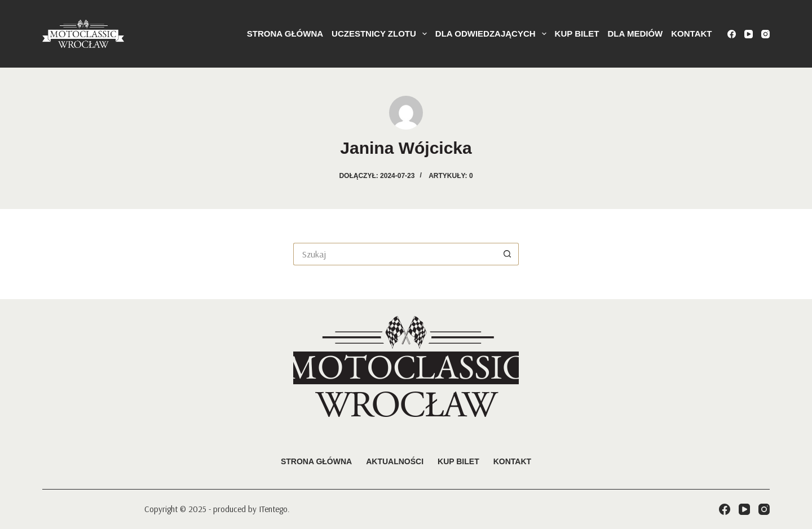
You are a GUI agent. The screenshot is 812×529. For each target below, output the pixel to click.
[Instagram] (765, 34)
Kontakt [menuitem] (691, 34)
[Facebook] (732, 34)
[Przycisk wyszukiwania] (507, 254)
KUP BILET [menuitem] (577, 34)
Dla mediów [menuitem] (636, 34)
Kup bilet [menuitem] (458, 461)
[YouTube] (749, 34)
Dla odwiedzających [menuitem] (493, 34)
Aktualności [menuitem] (395, 461)
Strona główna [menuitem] (285, 34)
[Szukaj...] (395, 254)
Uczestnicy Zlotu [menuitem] (381, 34)
